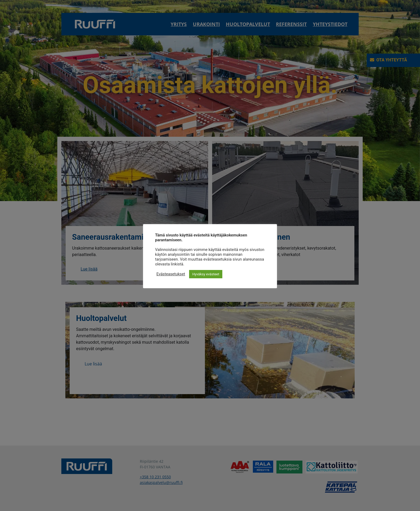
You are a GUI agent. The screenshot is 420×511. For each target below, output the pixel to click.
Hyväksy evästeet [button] (206, 274)
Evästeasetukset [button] (171, 274)
